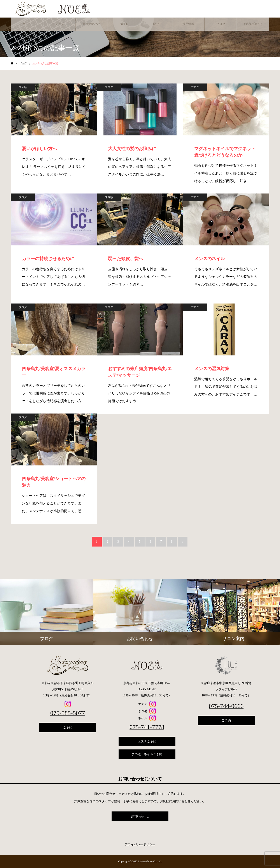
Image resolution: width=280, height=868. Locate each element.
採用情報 (188, 24)
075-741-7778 (147, 727)
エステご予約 (147, 741)
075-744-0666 (226, 706)
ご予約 (68, 727)
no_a (156, 24)
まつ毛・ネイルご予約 (147, 754)
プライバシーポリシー (140, 844)
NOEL (124, 24)
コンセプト (59, 24)
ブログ (221, 24)
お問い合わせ (253, 24)
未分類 (23, 87)
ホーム (27, 24)
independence (92, 24)
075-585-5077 (68, 713)
